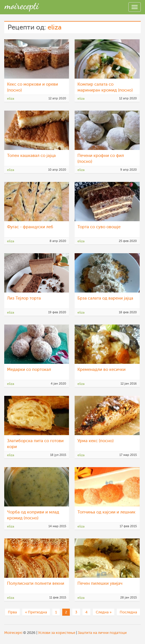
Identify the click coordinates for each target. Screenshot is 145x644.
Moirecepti (13, 633)
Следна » (104, 612)
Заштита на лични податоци (102, 633)
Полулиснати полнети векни (36, 584)
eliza (55, 27)
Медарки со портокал (29, 370)
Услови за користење (57, 633)
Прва (12, 612)
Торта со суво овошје (99, 227)
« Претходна (36, 612)
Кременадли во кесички (101, 370)
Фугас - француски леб (30, 227)
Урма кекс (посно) (95, 441)
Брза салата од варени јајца (105, 298)
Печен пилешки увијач (100, 584)
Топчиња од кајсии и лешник (106, 512)
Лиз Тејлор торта (24, 298)
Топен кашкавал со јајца (31, 156)
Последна (128, 612)
